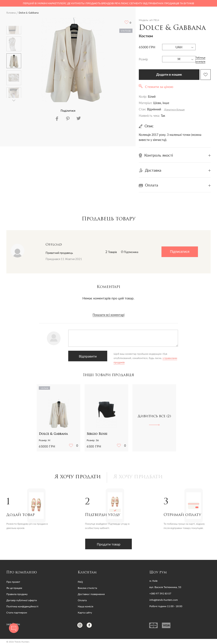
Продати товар (109, 544)
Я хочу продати (78, 477)
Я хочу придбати (138, 477)
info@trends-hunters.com (164, 600)
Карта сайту (85, 613)
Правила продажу (17, 594)
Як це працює (14, 588)
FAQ (80, 582)
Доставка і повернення (91, 594)
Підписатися (180, 252)
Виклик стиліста (87, 588)
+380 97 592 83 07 (160, 594)
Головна (11, 13)
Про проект (13, 582)
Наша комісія (86, 606)
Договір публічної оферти (22, 600)
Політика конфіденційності (22, 606)
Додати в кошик (169, 75)
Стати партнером (17, 613)
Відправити (88, 356)
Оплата (82, 600)
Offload (54, 245)
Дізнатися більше (174, 109)
